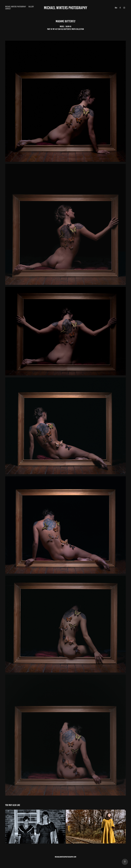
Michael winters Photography (65, 8)
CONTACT (8, 9)
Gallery (31, 7)
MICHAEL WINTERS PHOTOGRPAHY (16, 7)
